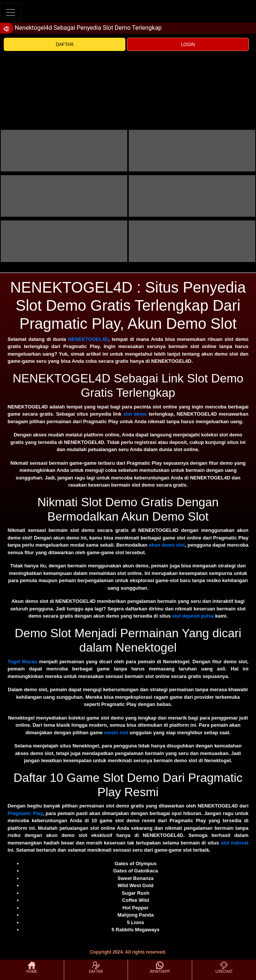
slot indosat (234, 843)
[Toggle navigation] (11, 12)
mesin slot (116, 733)
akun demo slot (167, 545)
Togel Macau (22, 662)
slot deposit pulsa (193, 616)
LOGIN (188, 45)
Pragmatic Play (25, 813)
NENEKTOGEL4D (88, 339)
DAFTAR (65, 45)
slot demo (135, 414)
